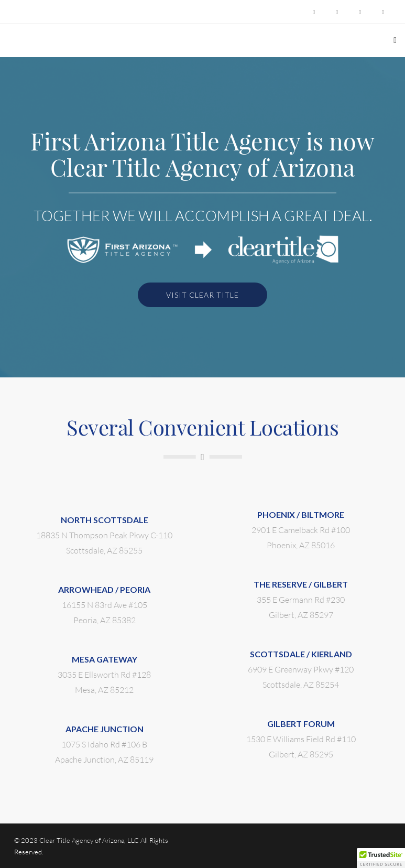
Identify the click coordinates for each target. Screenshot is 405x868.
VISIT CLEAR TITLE (202, 295)
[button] (381, 858)
